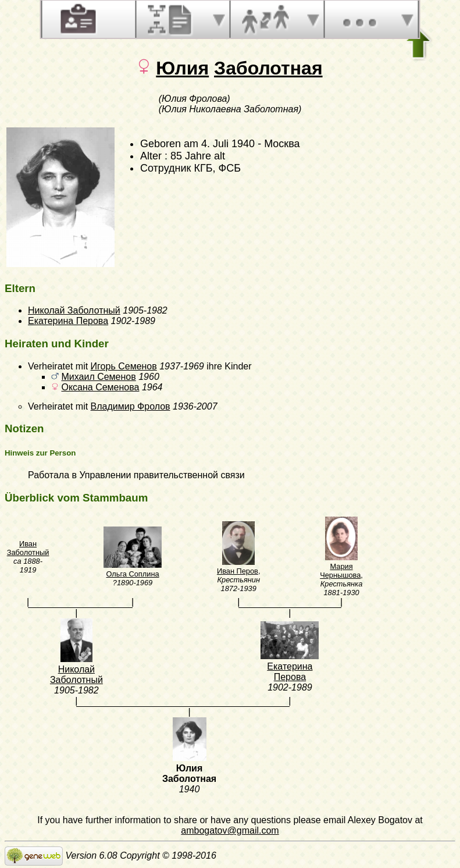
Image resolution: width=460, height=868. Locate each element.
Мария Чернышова (340, 571)
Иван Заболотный (28, 548)
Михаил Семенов (98, 377)
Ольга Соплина (132, 574)
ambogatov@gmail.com (230, 830)
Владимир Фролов (131, 406)
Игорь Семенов (124, 366)
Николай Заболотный (74, 310)
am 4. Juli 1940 (219, 144)
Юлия (182, 68)
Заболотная (268, 68)
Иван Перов (238, 571)
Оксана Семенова (100, 387)
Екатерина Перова (68, 321)
